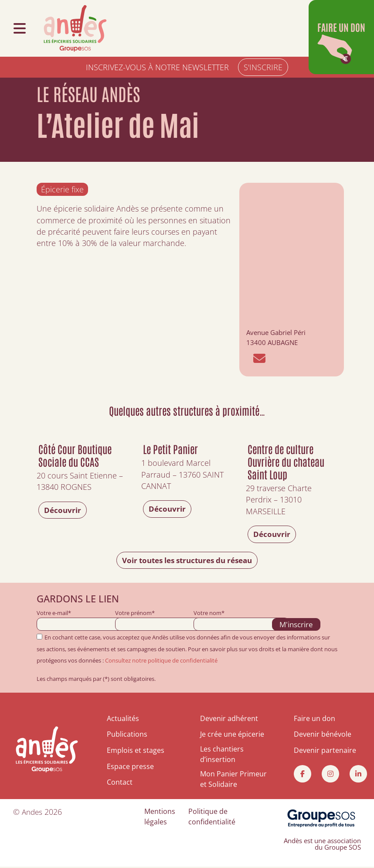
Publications (127, 735)
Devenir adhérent (229, 719)
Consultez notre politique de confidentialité (161, 661)
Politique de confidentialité (212, 818)
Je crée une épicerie (232, 735)
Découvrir (63, 510)
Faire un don (314, 719)
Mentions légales (160, 818)
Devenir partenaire (325, 751)
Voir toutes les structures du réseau (187, 560)
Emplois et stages (136, 751)
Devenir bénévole (323, 735)
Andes (33, 813)
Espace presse (130, 767)
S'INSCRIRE (263, 67)
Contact (120, 783)
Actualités (123, 719)
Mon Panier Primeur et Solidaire (233, 781)
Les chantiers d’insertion (222, 755)
